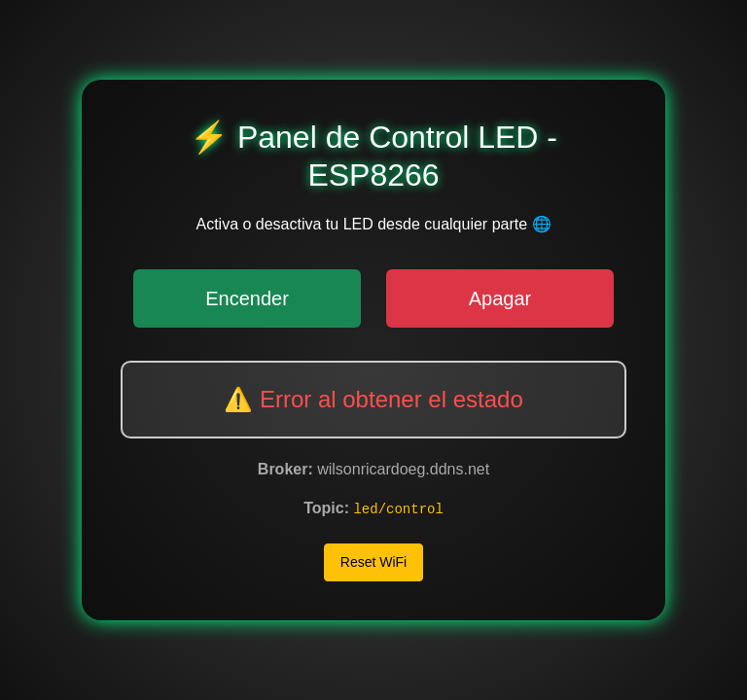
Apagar (500, 298)
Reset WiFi (373, 562)
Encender (247, 298)
